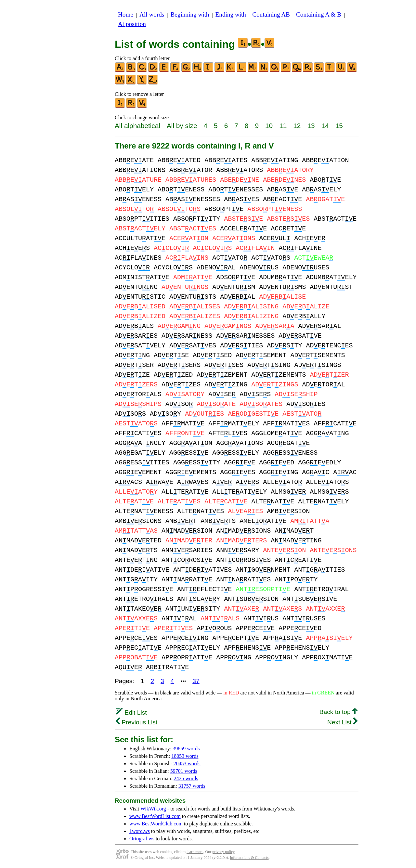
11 (283, 126)
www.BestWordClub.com (156, 824)
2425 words (186, 778)
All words (152, 14)
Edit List (131, 713)
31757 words (192, 786)
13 (311, 126)
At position (132, 24)
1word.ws (140, 831)
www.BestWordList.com (155, 816)
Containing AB (271, 14)
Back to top (338, 712)
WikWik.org (153, 809)
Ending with (231, 14)
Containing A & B (319, 14)
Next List (342, 722)
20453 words (187, 764)
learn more (195, 852)
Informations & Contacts (249, 858)
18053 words (185, 756)
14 (325, 126)
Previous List (136, 722)
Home (126, 14)
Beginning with (190, 14)
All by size (182, 126)
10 (269, 126)
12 (297, 126)
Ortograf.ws (142, 839)
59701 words (184, 771)
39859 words (186, 749)
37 (196, 681)
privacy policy (223, 852)
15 (339, 126)
